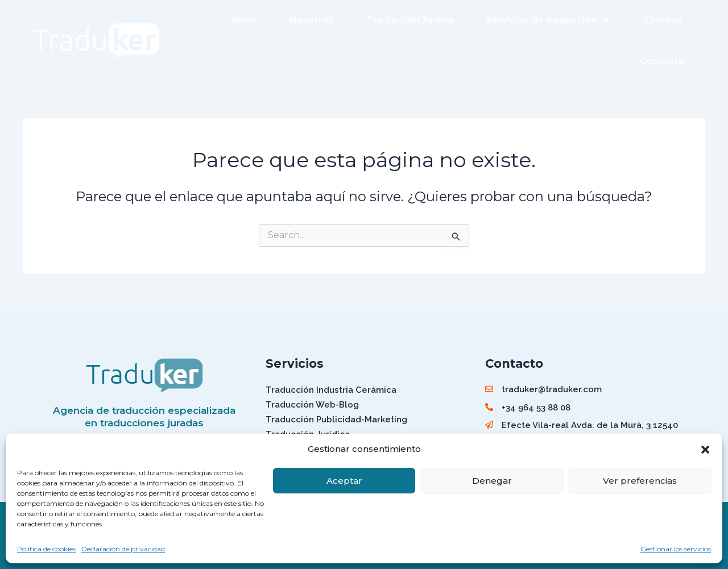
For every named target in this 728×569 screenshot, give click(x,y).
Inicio (245, 20)
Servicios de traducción (549, 20)
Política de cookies (46, 549)
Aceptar (344, 481)
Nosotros (312, 20)
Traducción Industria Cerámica (331, 390)
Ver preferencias (640, 481)
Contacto (662, 61)
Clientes (663, 20)
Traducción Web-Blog (312, 405)
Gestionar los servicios (676, 549)
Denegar (492, 481)
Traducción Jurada (410, 20)
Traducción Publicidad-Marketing (336, 420)
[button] (705, 450)
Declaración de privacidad (123, 549)
